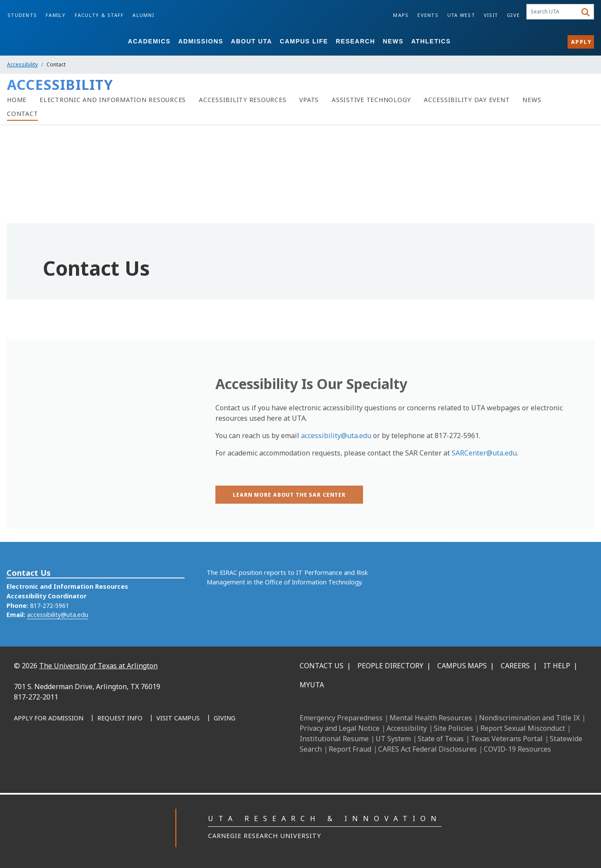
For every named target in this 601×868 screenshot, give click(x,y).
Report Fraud (350, 749)
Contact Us (322, 666)
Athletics (431, 41)
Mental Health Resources (431, 718)
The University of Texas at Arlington (98, 666)
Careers (515, 666)
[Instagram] (62, 756)
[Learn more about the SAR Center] (289, 520)
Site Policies (454, 728)
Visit (491, 15)
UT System (393, 739)
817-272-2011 (36, 697)
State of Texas (441, 739)
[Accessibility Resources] (243, 100)
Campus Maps (462, 666)
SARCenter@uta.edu (484, 479)
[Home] (17, 100)
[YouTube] (100, 756)
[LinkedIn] (43, 756)
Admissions (201, 41)
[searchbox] (553, 12)
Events (428, 15)
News (393, 41)
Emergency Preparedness (341, 718)
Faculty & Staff (99, 15)
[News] (532, 100)
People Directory (390, 666)
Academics (149, 41)
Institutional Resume (334, 739)
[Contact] (22, 114)
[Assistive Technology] (371, 100)
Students (22, 15)
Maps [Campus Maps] (401, 15)
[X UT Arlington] (81, 756)
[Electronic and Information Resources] (113, 100)
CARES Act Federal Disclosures (428, 749)
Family (56, 15)
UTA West (461, 15)
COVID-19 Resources (517, 749)
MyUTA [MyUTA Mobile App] (312, 685)
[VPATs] (309, 100)
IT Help (557, 666)
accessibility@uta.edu (336, 461)
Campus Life (304, 41)
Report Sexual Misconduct (523, 728)
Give (513, 15)
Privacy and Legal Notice (340, 728)
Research (355, 41)
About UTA (252, 41)
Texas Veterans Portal (507, 739)
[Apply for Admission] (49, 719)
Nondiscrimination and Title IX (529, 718)
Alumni (143, 15)
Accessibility (22, 64)
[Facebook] (23, 756)
